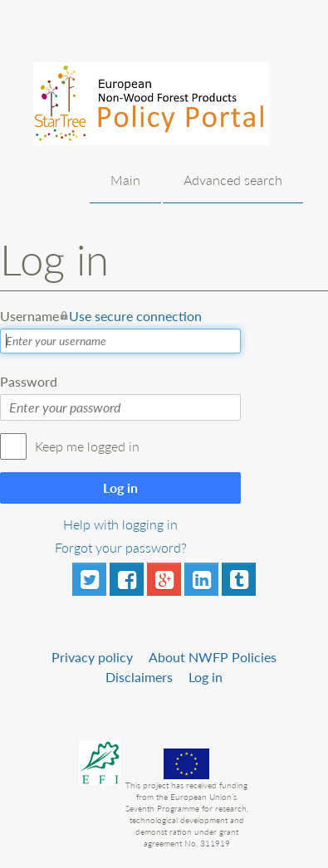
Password (29, 381)
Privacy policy (92, 657)
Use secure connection (135, 316)
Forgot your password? (121, 547)
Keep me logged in (87, 446)
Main (125, 180)
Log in (120, 488)
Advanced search (233, 180)
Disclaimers (139, 677)
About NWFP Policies (213, 657)
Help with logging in (120, 524)
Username (101, 316)
